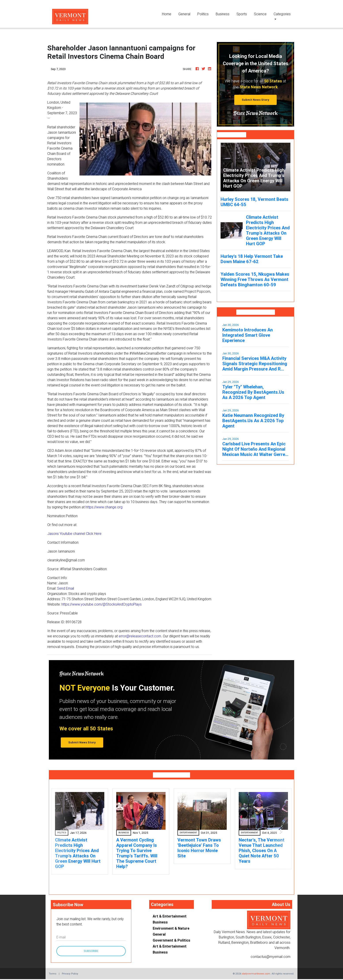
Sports (242, 14)
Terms (53, 973)
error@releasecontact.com (140, 636)
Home (168, 14)
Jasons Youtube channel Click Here (74, 534)
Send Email (66, 588)
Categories (282, 14)
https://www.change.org (104, 507)
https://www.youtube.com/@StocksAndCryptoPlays (102, 604)
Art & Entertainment (170, 916)
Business (223, 14)
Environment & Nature (171, 928)
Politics (203, 14)
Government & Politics (171, 940)
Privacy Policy (70, 973)
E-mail (61, 937)
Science (260, 14)
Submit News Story (255, 100)
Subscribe (91, 951)
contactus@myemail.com (271, 957)
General (184, 14)
